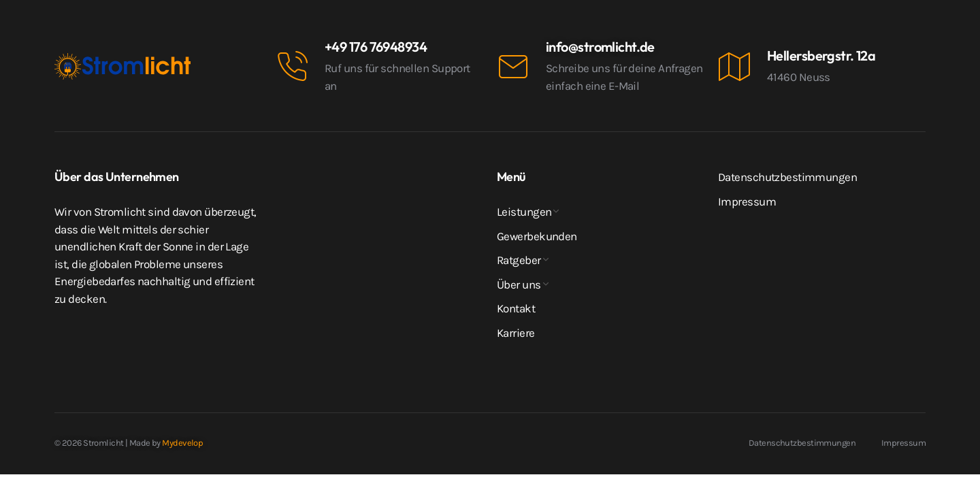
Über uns (519, 284)
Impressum (747, 201)
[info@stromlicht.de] (513, 67)
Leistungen (524, 212)
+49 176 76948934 (376, 47)
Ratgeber (519, 260)
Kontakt (516, 308)
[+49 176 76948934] (292, 67)
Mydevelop (182, 443)
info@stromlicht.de (600, 47)
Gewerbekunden (537, 236)
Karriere (516, 333)
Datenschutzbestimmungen (787, 177)
